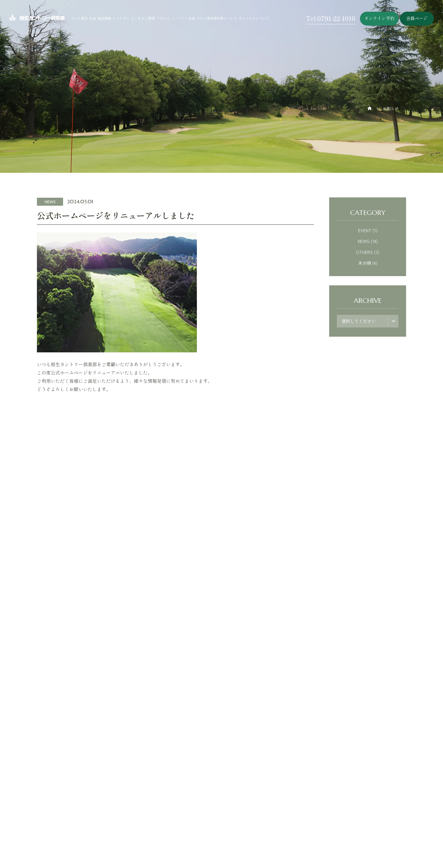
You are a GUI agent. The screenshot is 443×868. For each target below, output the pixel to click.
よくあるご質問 (143, 18)
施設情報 (104, 18)
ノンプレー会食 (183, 18)
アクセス (163, 18)
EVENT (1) (368, 230)
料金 (93, 18)
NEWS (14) (368, 241)
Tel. (331, 18)
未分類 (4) (368, 263)
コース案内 (79, 18)
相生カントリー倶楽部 (25, 16)
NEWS (50, 202)
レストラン (121, 18)
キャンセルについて (254, 18)
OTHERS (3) (368, 252)
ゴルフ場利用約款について (217, 18)
